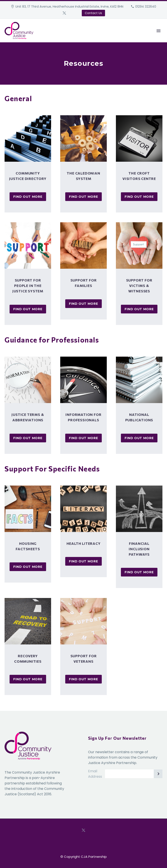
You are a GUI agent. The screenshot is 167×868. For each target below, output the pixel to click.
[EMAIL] (134, 774)
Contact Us (93, 13)
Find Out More (28, 197)
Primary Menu (159, 31)
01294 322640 (146, 7)
